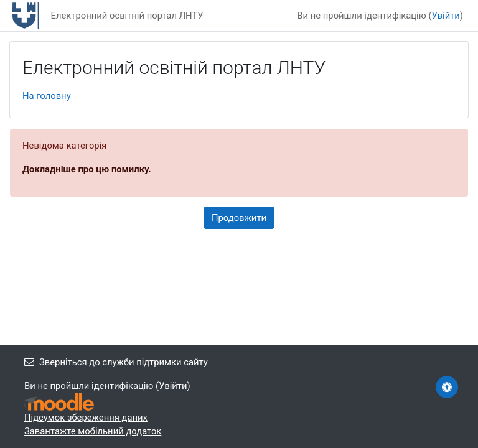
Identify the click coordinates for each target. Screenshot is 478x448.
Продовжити (239, 218)
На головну (47, 96)
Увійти (446, 16)
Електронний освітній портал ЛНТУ (127, 16)
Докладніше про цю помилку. (87, 169)
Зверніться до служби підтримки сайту (116, 362)
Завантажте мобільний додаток (93, 431)
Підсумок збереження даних (86, 418)
